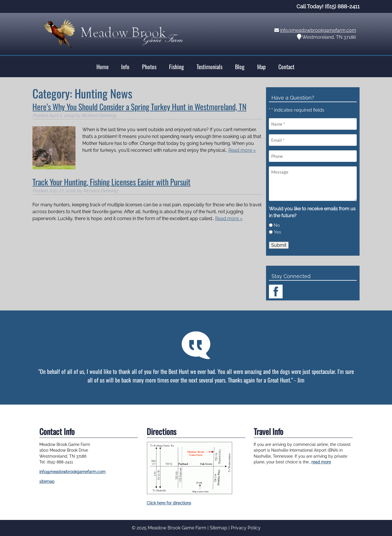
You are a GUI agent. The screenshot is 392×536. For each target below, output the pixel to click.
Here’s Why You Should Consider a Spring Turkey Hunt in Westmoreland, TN (139, 107)
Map (261, 67)
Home (102, 67)
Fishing (176, 67)
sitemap (47, 481)
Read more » (242, 150)
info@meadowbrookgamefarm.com (318, 30)
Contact (286, 67)
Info (125, 67)
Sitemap (219, 528)
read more (321, 462)
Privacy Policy (246, 528)
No (277, 225)
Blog (240, 67)
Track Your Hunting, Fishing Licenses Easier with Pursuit (111, 182)
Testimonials (209, 67)
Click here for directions (169, 503)
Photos (149, 67)
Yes (277, 232)
